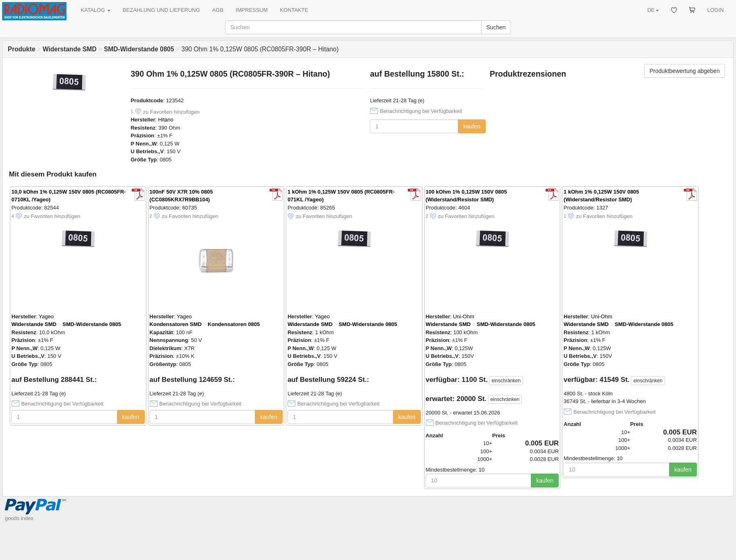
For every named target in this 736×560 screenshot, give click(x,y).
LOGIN (716, 10)
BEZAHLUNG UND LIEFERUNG (161, 10)
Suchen (496, 27)
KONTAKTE (294, 10)
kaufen (472, 126)
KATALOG (96, 10)
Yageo (46, 316)
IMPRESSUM (252, 10)
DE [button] (653, 10)
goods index (19, 518)
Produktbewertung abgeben (685, 71)
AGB (218, 10)
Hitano (166, 120)
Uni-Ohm (464, 316)
